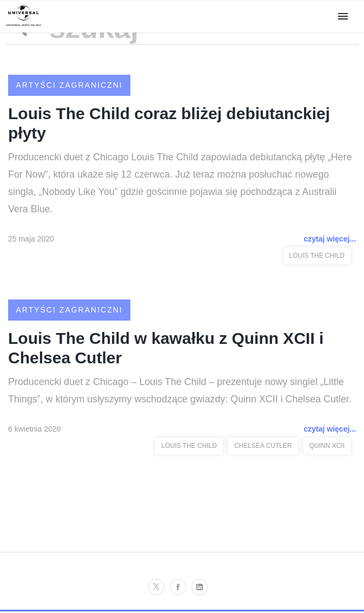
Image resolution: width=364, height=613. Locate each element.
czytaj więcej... (330, 240)
